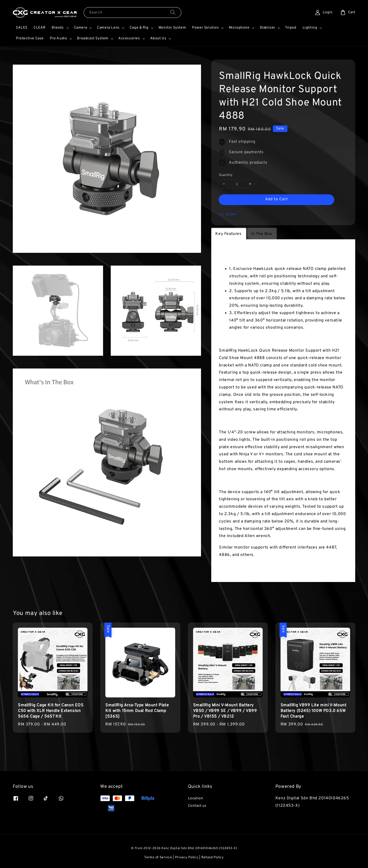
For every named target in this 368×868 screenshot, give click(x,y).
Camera (81, 28)
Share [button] (227, 215)
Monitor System (172, 28)
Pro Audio (58, 38)
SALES (22, 28)
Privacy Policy (187, 858)
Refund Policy (213, 858)
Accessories (129, 38)
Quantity (226, 175)
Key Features (228, 234)
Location (196, 798)
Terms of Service (158, 858)
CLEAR (40, 28)
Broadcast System (93, 38)
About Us (158, 38)
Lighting (310, 28)
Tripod (291, 28)
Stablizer (267, 28)
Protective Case (30, 38)
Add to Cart (277, 199)
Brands (58, 28)
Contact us (197, 806)
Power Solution (205, 28)
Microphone (239, 28)
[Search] (173, 12)
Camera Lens (108, 28)
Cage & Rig (139, 28)
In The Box (262, 234)
